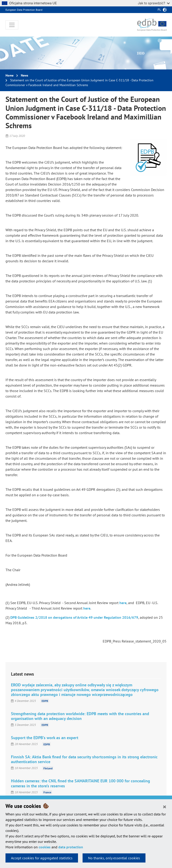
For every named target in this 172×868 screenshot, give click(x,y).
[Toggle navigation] (12, 25)
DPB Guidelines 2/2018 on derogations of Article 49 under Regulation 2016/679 (74, 617)
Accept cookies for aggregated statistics (42, 858)
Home (9, 75)
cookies (45, 847)
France (47, 792)
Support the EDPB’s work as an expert (45, 738)
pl (159, 10)
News (24, 75)
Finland (48, 768)
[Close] (165, 807)
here (123, 603)
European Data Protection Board (24, 10)
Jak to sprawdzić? (154, 3)
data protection (71, 847)
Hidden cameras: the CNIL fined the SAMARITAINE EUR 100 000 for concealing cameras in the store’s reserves (81, 783)
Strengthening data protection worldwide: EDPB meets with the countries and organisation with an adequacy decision (80, 716)
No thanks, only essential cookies (114, 858)
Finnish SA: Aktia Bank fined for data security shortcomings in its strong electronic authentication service (84, 759)
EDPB (45, 701)
